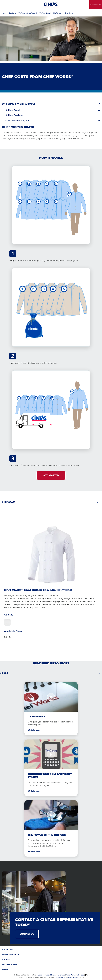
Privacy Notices (50, 975)
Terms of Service (74, 977)
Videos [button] (4, 673)
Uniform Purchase (14, 115)
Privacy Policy (60, 977)
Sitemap (61, 975)
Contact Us (7, 949)
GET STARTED (51, 475)
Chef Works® (58, 13)
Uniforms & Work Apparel (28, 13)
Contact (96, 5)
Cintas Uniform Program (17, 120)
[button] (3, 4)
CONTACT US (27, 934)
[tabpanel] (51, 579)
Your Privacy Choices (77, 975)
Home (4, 13)
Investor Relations (11, 954)
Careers (6, 959)
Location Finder (9, 965)
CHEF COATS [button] (9, 502)
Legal (40, 975)
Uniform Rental (45, 13)
